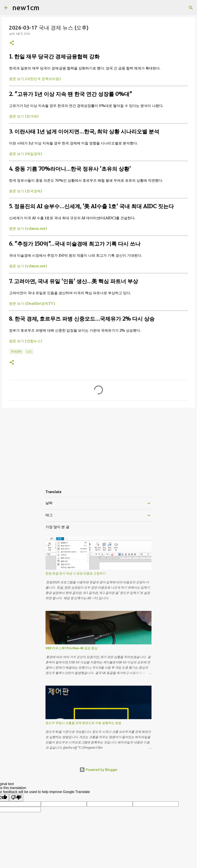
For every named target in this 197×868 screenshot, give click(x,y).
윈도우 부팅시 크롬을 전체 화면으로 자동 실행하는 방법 (83, 723)
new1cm (26, 7)
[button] (12, 43)
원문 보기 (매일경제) (26, 154)
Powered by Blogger (98, 770)
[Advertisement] (98, 445)
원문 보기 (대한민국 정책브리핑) (35, 79)
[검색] (45, 8)
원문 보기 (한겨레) (24, 116)
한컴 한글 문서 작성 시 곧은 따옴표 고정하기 (76, 573)
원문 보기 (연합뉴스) (26, 341)
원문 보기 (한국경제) (26, 191)
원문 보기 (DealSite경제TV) (32, 303)
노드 (29, 351)
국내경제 (16, 351)
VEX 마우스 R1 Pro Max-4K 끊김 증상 (71, 648)
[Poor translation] (16, 798)
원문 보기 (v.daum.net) (28, 228)
